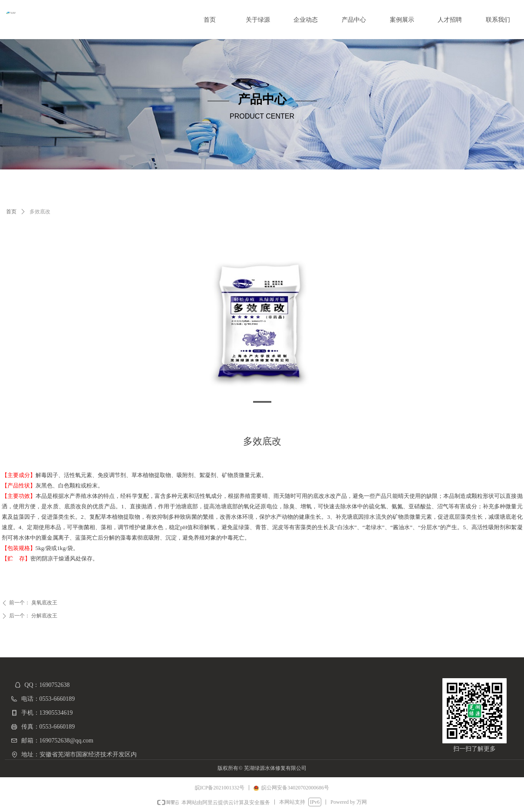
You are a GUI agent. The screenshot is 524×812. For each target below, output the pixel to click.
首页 (11, 212)
